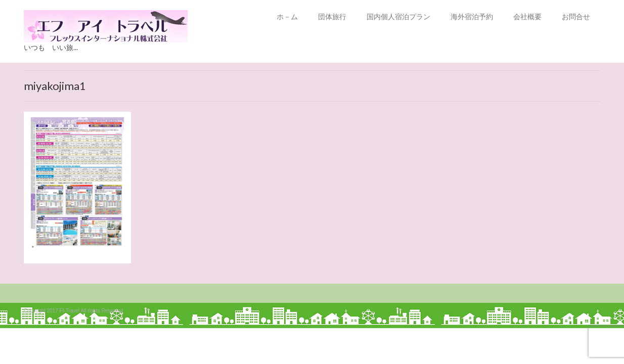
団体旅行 (332, 16)
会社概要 (527, 16)
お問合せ (576, 16)
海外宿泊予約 (472, 16)
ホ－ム (287, 16)
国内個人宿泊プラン (398, 16)
